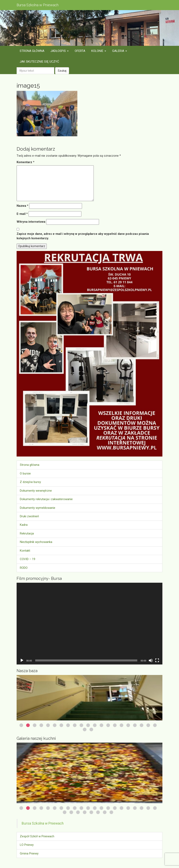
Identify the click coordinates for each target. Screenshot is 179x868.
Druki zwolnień (29, 516)
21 (155, 725)
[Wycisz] (151, 660)
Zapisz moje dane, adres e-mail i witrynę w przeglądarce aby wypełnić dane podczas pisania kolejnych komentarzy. (83, 236)
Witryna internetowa (31, 222)
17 (128, 725)
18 (135, 725)
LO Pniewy (27, 845)
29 (111, 812)
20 (148, 725)
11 (88, 725)
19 (142, 725)
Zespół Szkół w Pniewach (37, 836)
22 (85, 729)
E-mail (22, 214)
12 (95, 725)
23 (91, 729)
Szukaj (62, 71)
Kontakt (25, 551)
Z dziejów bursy (30, 482)
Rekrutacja (27, 533)
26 (91, 812)
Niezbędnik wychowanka (36, 542)
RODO (24, 568)
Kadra (24, 525)
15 (115, 725)
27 (98, 812)
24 (78, 812)
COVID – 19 (28, 559)
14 (108, 725)
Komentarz (26, 162)
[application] (89, 624)
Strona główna (30, 465)
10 (81, 725)
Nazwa (22, 206)
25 (85, 812)
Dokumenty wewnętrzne (36, 491)
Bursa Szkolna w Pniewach (43, 823)
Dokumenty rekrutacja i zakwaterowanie (46, 499)
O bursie (25, 473)
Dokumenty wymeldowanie (38, 508)
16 (121, 725)
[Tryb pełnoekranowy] (157, 660)
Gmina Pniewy (29, 853)
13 (101, 725)
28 (105, 812)
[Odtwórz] (22, 660)
